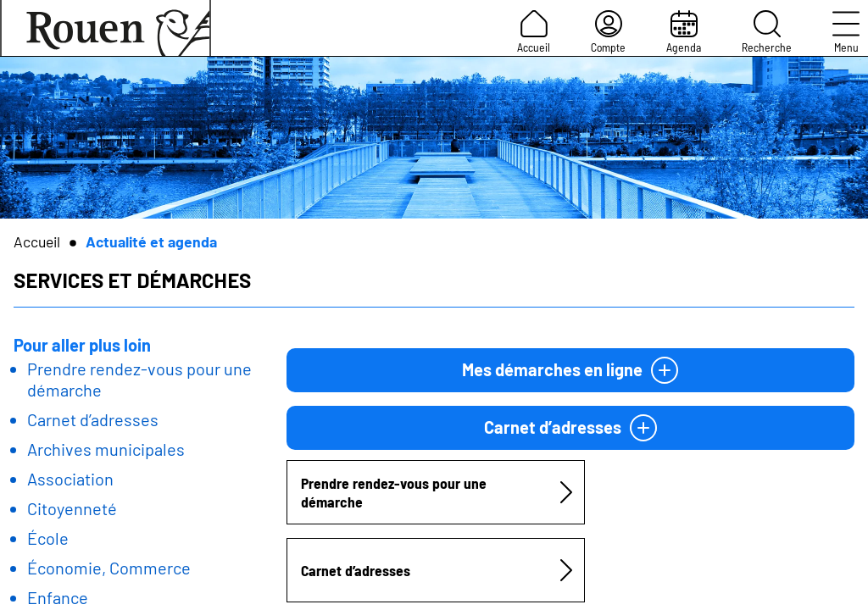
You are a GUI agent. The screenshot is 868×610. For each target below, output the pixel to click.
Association (70, 479)
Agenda (684, 32)
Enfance (58, 597)
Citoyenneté (72, 508)
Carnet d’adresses (93, 419)
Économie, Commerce (109, 568)
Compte (608, 32)
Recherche (767, 32)
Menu (846, 32)
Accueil (534, 32)
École (48, 538)
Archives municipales (106, 449)
